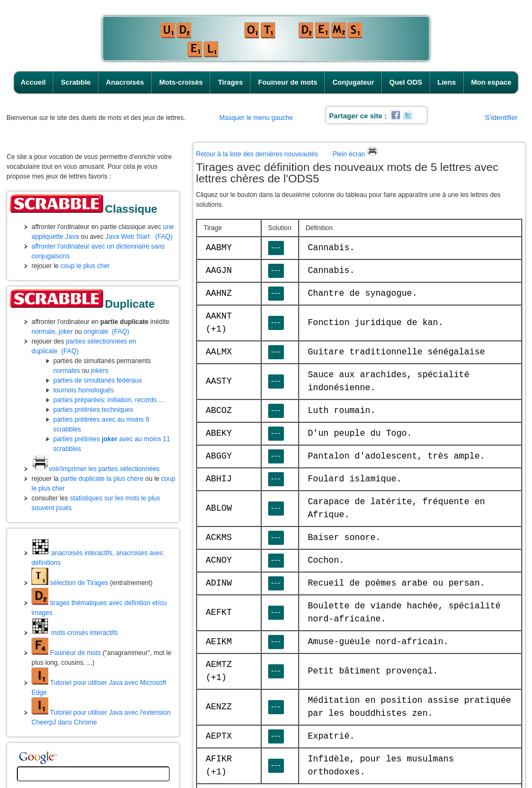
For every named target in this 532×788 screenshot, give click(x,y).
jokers (99, 371)
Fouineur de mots (287, 82)
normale (43, 332)
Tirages (230, 82)
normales (66, 371)
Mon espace (491, 82)
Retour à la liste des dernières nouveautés (257, 154)
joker (66, 332)
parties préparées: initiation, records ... (109, 400)
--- (276, 247)
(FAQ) (164, 237)
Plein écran (355, 154)
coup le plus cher (85, 266)
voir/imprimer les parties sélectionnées (96, 469)
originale (96, 332)
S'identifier (501, 117)
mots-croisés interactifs (75, 633)
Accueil (33, 82)
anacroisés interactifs (72, 553)
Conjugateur (353, 82)
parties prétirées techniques (93, 410)
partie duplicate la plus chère (102, 479)
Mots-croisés (181, 82)
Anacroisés (125, 82)
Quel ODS (406, 82)
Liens (447, 82)
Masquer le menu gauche (256, 118)
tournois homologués (83, 390)
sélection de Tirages (70, 583)
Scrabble (76, 82)
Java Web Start (128, 237)
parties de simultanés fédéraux (97, 380)
